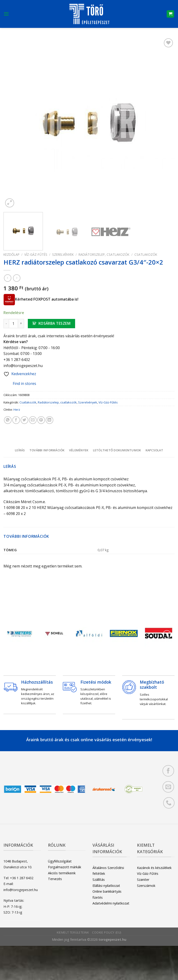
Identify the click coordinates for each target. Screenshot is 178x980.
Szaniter (143, 880)
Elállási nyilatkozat (106, 886)
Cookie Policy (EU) (107, 932)
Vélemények (79, 450)
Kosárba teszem (55, 323)
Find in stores (21, 384)
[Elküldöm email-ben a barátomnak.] (33, 420)
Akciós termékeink (62, 873)
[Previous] (11, 634)
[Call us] (169, 803)
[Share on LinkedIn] (49, 420)
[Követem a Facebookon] (168, 771)
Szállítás (99, 880)
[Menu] (6, 14)
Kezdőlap (11, 254)
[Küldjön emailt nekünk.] (168, 787)
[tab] (20, 450)
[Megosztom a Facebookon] (16, 420)
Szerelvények (63, 254)
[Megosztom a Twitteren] (24, 420)
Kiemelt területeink (73, 932)
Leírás (20, 450)
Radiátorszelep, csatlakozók (104, 254)
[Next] (167, 634)
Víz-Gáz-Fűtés (36, 254)
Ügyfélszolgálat (60, 861)
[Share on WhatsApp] (8, 420)
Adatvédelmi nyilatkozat (111, 903)
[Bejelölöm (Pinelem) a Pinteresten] (41, 420)
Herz (17, 410)
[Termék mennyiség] (13, 324)
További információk (47, 450)
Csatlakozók (146, 254)
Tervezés (55, 879)
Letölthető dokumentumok (117, 450)
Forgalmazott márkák (65, 867)
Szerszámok (146, 886)
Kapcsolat (154, 450)
